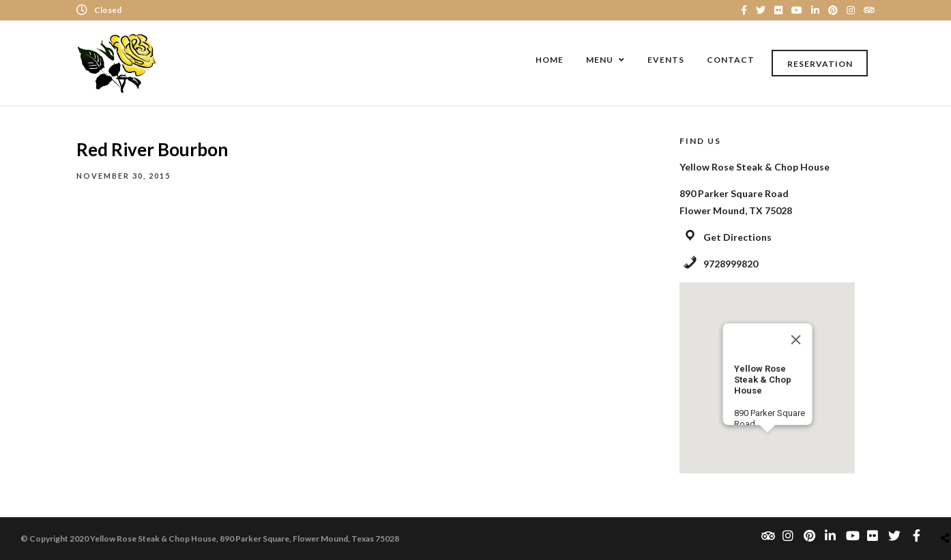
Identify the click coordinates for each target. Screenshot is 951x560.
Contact (731, 60)
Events (666, 60)
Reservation (820, 64)
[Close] (795, 340)
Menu (600, 60)
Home (550, 60)
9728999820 (731, 264)
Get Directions (737, 237)
